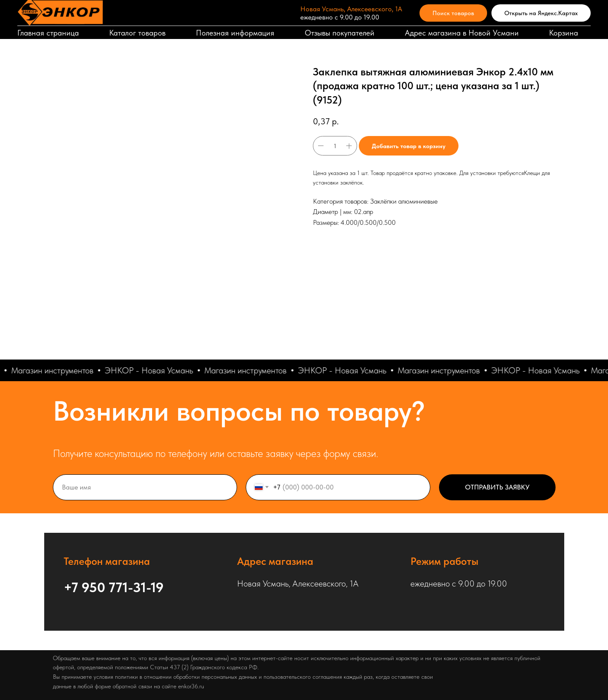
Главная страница (48, 33)
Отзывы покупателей (340, 33)
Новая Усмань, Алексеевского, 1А (351, 9)
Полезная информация (235, 33)
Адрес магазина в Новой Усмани (462, 33)
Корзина (564, 33)
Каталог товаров (137, 33)
